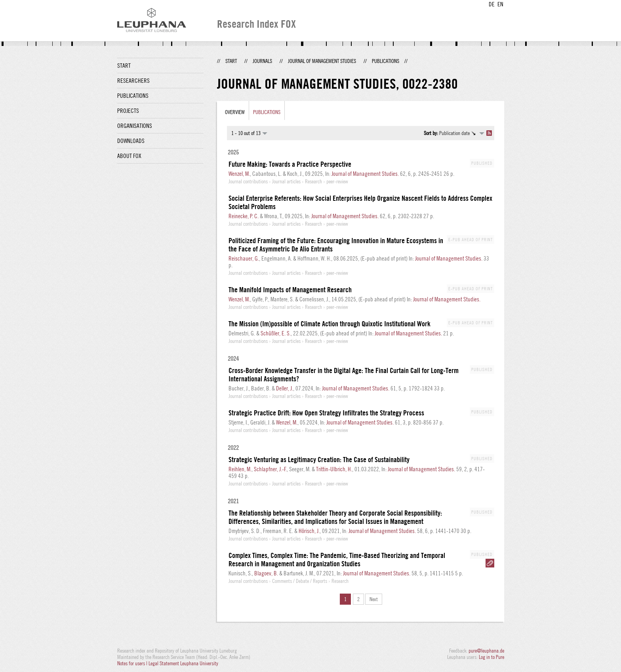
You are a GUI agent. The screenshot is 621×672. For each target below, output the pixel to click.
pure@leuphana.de (486, 651)
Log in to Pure (491, 657)
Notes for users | (133, 663)
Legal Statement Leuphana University (183, 663)
